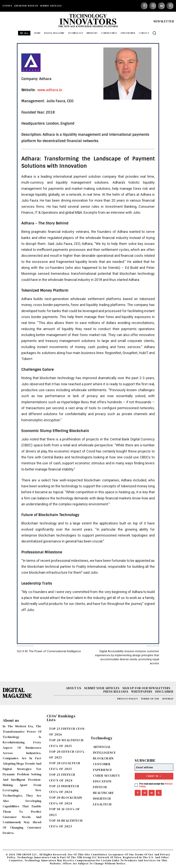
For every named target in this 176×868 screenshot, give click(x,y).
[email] (154, 767)
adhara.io (54, 90)
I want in (154, 776)
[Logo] (88, 21)
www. (42, 90)
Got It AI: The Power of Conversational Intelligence (49, 651)
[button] (154, 33)
